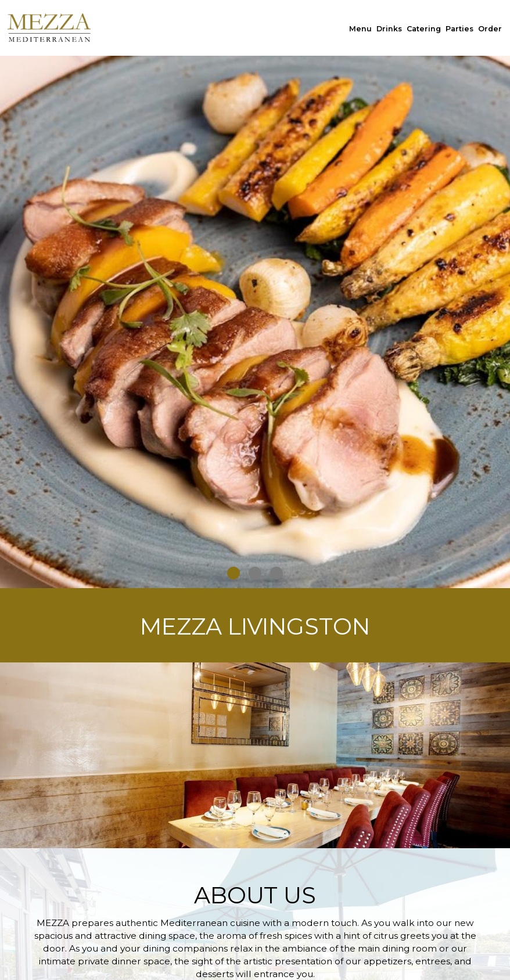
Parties (459, 29)
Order (490, 29)
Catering (424, 29)
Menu (360, 29)
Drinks (389, 29)
